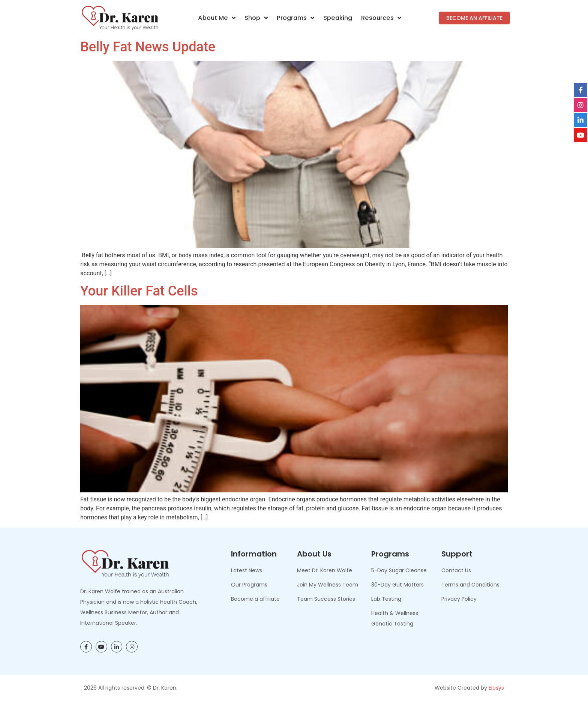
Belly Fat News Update (148, 47)
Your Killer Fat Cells (139, 291)
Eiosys (496, 688)
